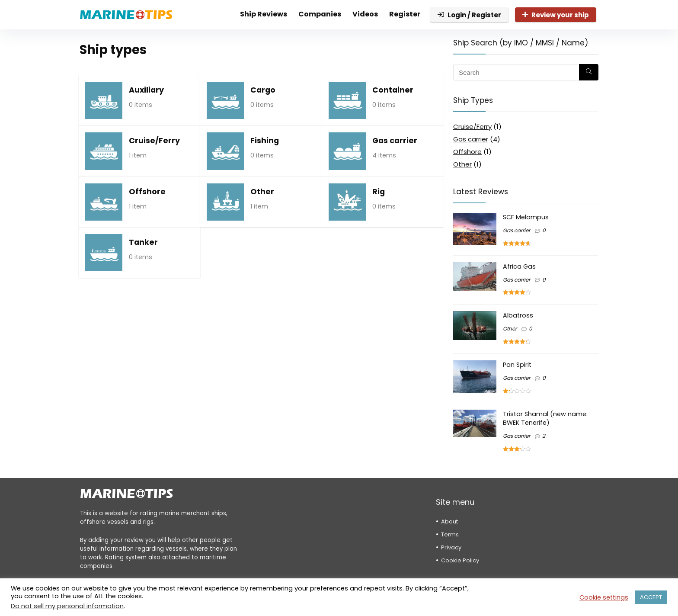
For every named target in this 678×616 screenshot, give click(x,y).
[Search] (589, 72)
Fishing (265, 141)
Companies (320, 14)
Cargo (263, 90)
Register (405, 14)
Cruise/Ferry (154, 141)
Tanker (143, 242)
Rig (379, 192)
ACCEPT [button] (651, 597)
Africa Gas (519, 266)
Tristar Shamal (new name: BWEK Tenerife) (545, 418)
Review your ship (556, 15)
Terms (450, 534)
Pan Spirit (517, 365)
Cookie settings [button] (604, 597)
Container (393, 90)
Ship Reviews (264, 14)
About (449, 521)
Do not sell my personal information (67, 606)
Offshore (147, 192)
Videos (365, 14)
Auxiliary (146, 90)
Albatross (518, 315)
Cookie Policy (460, 560)
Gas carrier (395, 141)
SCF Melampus (526, 217)
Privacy (451, 547)
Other (262, 192)
